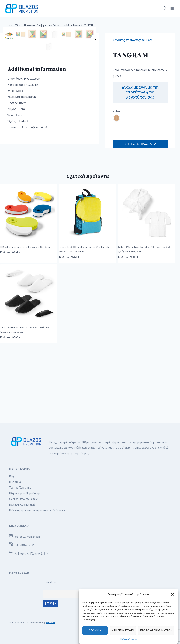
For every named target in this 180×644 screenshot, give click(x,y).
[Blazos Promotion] (22, 9)
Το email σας (50, 582)
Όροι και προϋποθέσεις (23, 499)
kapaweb (50, 622)
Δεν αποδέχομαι (123, 630)
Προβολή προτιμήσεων (156, 630)
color (117, 111)
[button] (172, 594)
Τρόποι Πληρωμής (20, 488)
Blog (12, 476)
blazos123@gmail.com (28, 537)
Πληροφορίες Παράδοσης (25, 493)
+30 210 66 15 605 (25, 545)
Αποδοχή (95, 630)
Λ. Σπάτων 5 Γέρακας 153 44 (32, 553)
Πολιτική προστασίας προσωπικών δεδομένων (38, 510)
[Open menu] (172, 8)
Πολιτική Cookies (128, 639)
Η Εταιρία (15, 482)
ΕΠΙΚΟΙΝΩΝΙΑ (19, 526)
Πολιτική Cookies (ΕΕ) (22, 505)
